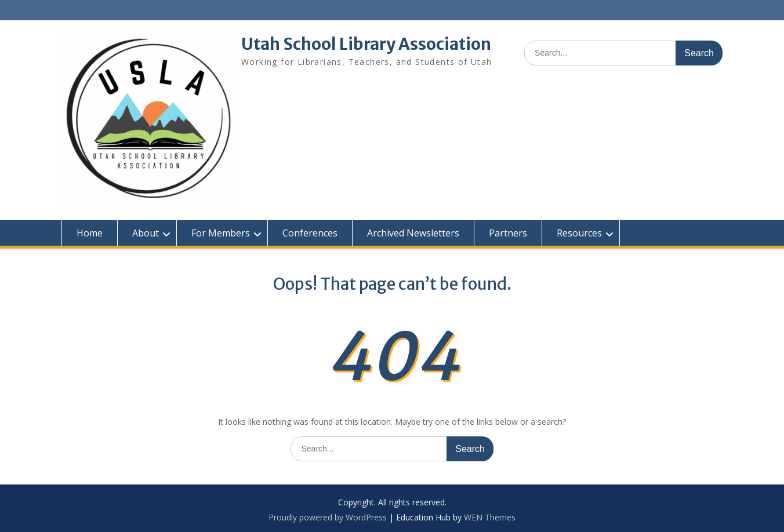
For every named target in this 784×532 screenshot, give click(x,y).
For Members (221, 233)
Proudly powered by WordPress (328, 517)
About (146, 233)
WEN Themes (490, 517)
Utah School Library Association (366, 44)
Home (90, 233)
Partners (508, 233)
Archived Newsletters (413, 233)
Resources (579, 233)
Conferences (310, 233)
